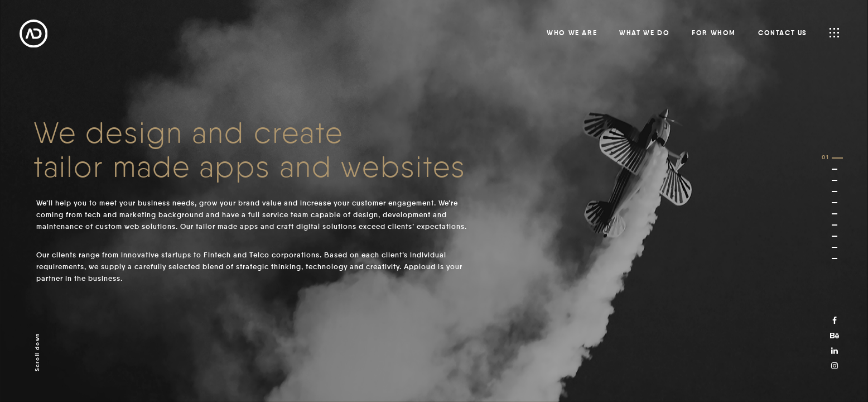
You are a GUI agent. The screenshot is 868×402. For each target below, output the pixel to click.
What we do (644, 33)
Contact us (783, 33)
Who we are (572, 33)
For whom (714, 33)
